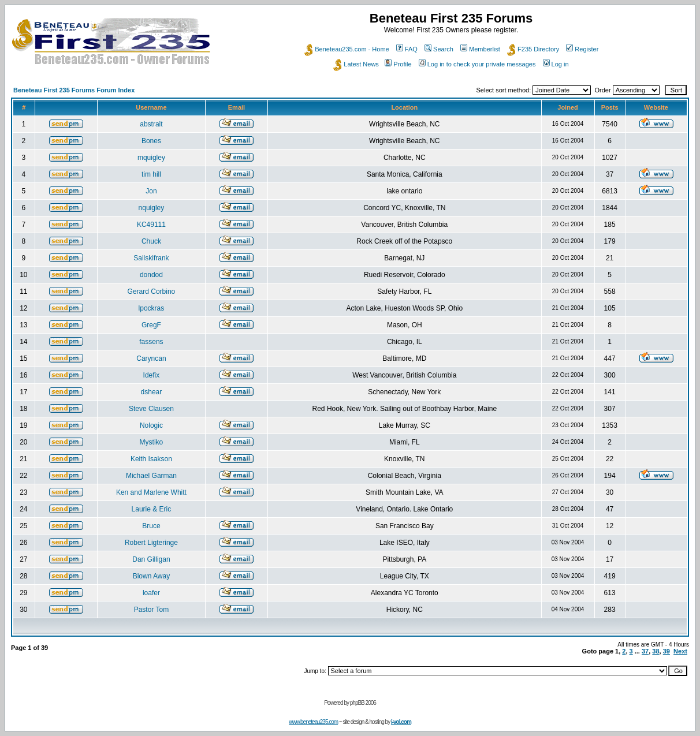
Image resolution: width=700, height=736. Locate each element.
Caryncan (151, 358)
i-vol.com (401, 722)
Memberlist (480, 49)
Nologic (151, 425)
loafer (151, 593)
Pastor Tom (151, 610)
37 (645, 651)
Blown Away (151, 576)
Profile (398, 64)
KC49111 (151, 225)
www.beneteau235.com (313, 722)
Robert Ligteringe (151, 543)
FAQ (407, 49)
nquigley (152, 208)
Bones (151, 141)
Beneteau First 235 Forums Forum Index (74, 90)
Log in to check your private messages (477, 64)
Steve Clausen (151, 409)
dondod (151, 275)
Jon (151, 191)
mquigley (151, 158)
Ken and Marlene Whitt (151, 492)
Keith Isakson (151, 459)
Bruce (151, 526)
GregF (151, 325)
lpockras (152, 308)
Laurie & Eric (152, 509)
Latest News (356, 64)
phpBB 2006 (363, 703)
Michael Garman (151, 476)
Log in (556, 64)
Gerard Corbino (152, 292)
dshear (152, 392)
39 (667, 651)
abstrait (151, 124)
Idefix (152, 375)
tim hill (151, 174)
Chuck (151, 241)
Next (680, 651)
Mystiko (152, 442)
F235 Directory (533, 49)
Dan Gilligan (151, 559)
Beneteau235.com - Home (347, 49)
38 (656, 651)
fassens (151, 342)
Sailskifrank (151, 258)
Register (582, 49)
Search (439, 49)
